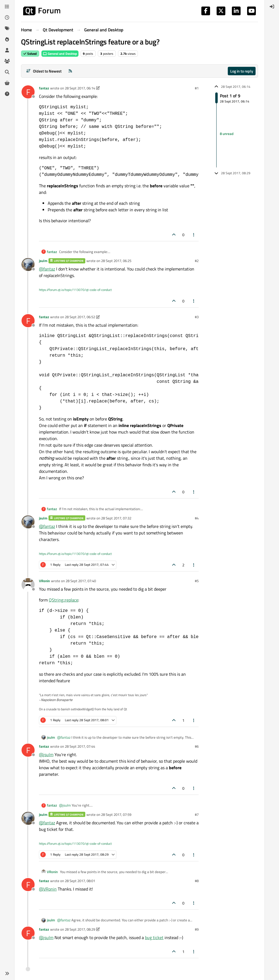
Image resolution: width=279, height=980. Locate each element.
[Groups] (7, 61)
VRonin (44, 581)
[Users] (7, 50)
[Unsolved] (7, 94)
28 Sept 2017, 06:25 (116, 261)
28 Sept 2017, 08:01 (80, 881)
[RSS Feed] (70, 71)
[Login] (272, 7)
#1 (197, 88)
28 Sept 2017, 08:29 (80, 929)
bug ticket (154, 937)
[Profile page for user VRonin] (28, 585)
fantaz (44, 88)
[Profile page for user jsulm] (28, 264)
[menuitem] (272, 7)
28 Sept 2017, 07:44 (80, 746)
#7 (197, 814)
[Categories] (7, 7)
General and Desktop (60, 54)
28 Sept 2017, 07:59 (116, 814)
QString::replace (63, 600)
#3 (197, 317)
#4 (197, 518)
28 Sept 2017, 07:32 (116, 518)
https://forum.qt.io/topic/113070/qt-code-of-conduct (75, 290)
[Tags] (7, 28)
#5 (197, 581)
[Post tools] (194, 235)
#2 (197, 261)
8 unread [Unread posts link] (227, 134)
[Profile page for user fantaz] (28, 92)
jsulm (43, 261)
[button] (7, 973)
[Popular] (7, 39)
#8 (197, 881)
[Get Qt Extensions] (7, 83)
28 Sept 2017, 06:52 (80, 317)
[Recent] (7, 17)
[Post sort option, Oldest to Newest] (44, 71)
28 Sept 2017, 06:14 (80, 88)
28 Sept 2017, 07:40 (81, 581)
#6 (197, 746)
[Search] (7, 72)
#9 (197, 929)
